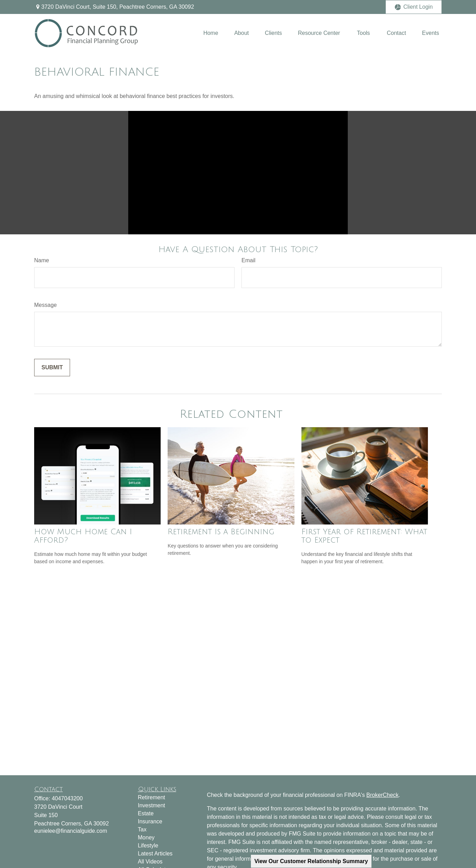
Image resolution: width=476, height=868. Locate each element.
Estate (146, 813)
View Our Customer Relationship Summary (311, 861)
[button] (211, 33)
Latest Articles (155, 854)
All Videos (150, 862)
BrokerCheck (382, 795)
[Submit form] (52, 368)
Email (248, 260)
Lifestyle (148, 846)
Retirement (152, 797)
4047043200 (67, 798)
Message (45, 305)
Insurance (150, 821)
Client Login (414, 7)
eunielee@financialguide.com (71, 831)
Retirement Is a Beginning (221, 532)
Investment (152, 805)
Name (42, 260)
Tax (142, 829)
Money (146, 837)
